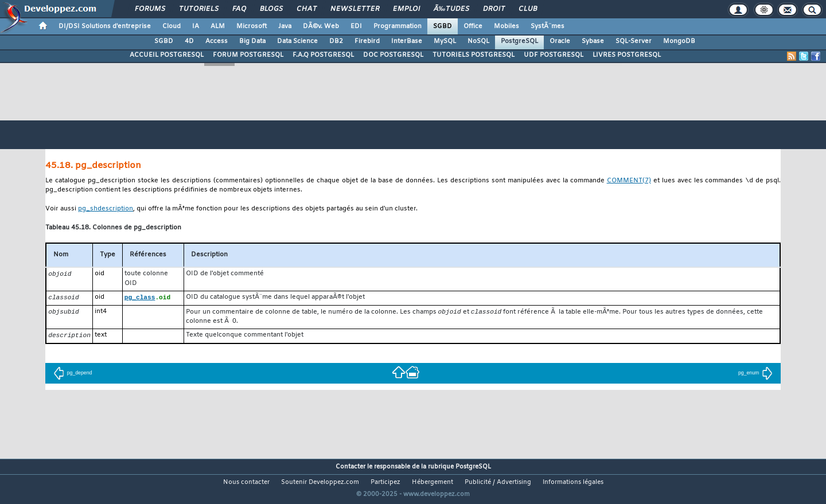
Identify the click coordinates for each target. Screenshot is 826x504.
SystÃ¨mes (548, 26)
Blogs (271, 9)
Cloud (172, 26)
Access (217, 41)
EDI (356, 26)
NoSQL (478, 41)
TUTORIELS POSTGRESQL (474, 55)
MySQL (445, 41)
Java (285, 26)
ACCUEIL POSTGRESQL (167, 55)
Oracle (560, 41)
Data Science (297, 41)
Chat (307, 9)
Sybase (593, 41)
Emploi (406, 9)
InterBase (407, 41)
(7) (629, 181)
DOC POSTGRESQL (393, 55)
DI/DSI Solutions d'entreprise (105, 26)
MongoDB (679, 41)
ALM (218, 26)
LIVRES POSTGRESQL (627, 55)
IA (196, 26)
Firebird (367, 41)
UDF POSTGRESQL (554, 55)
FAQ (239, 9)
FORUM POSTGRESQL (248, 55)
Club (528, 9)
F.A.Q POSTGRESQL (323, 55)
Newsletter (355, 9)
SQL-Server (634, 41)
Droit (494, 9)
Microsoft (252, 26)
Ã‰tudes (451, 9)
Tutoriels (199, 9)
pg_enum (755, 375)
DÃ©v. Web (321, 26)
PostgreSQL (519, 41)
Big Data (252, 41)
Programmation (398, 26)
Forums (150, 9)
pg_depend (73, 375)
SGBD (443, 26)
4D (189, 41)
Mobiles (506, 26)
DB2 (336, 41)
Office (473, 26)
